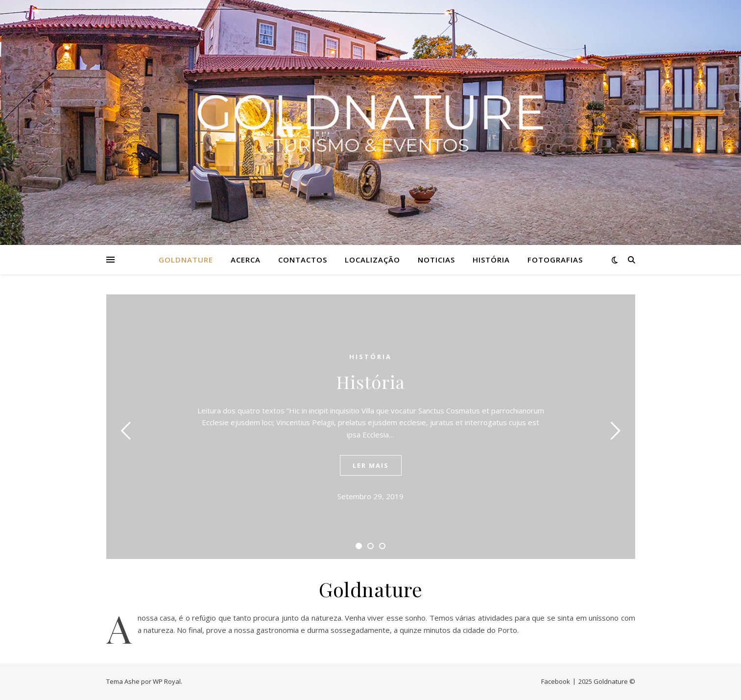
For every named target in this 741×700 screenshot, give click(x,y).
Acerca (246, 260)
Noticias (436, 260)
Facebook (556, 681)
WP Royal (167, 681)
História (491, 260)
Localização (372, 260)
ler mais (371, 465)
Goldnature (186, 260)
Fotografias (555, 260)
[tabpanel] (371, 427)
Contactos (303, 260)
